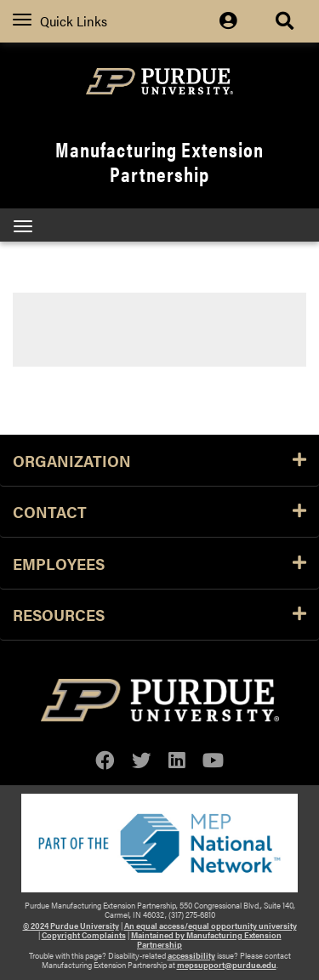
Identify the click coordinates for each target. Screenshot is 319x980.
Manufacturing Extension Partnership (159, 161)
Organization (159, 460)
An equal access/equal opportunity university (211, 926)
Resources (159, 614)
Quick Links (60, 21)
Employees (159, 563)
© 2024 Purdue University (71, 926)
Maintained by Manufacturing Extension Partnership (206, 940)
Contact (159, 511)
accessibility (191, 955)
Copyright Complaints (84, 935)
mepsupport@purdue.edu (227, 965)
